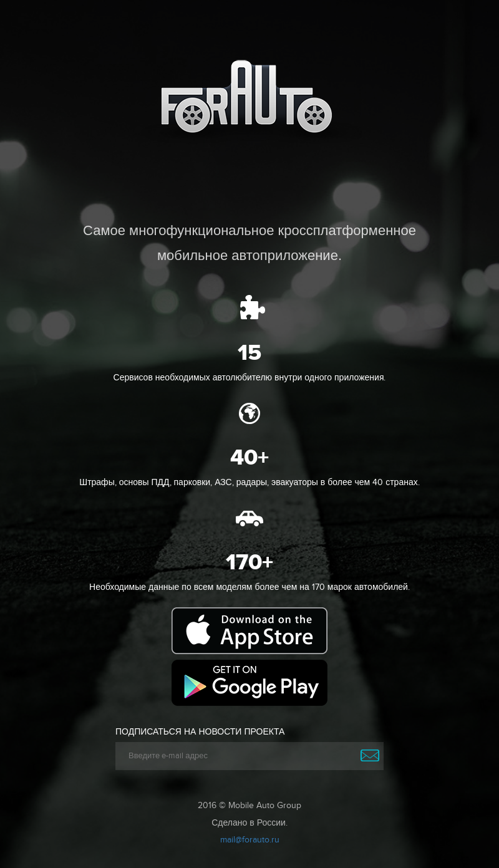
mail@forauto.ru (250, 840)
